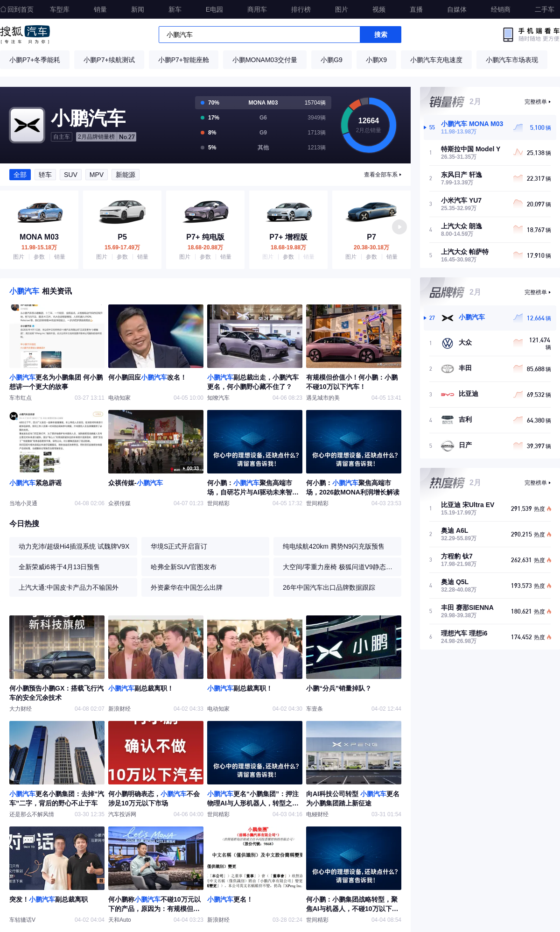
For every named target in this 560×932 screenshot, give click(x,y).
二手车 (545, 9)
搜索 (381, 35)
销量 (100, 9)
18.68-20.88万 (205, 247)
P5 (122, 237)
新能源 (126, 175)
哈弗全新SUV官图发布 (184, 567)
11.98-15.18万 (39, 247)
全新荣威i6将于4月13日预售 (59, 567)
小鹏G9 (332, 60)
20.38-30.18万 (371, 247)
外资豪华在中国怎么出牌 (187, 587)
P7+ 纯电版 (205, 237)
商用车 (257, 9)
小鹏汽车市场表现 (512, 60)
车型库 (60, 9)
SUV (71, 175)
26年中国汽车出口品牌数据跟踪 (329, 587)
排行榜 (301, 9)
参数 (39, 257)
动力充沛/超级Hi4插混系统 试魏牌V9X (74, 546)
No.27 (106, 137)
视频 (379, 9)
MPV (97, 175)
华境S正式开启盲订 (179, 546)
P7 (371, 237)
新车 (175, 9)
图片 (342, 9)
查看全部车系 (381, 175)
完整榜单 (536, 102)
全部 (20, 175)
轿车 (45, 175)
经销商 (501, 9)
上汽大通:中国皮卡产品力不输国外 (69, 587)
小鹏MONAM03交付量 (265, 60)
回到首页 (17, 9)
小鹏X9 (376, 60)
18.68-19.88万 (288, 247)
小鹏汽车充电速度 (436, 60)
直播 (416, 9)
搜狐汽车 (25, 35)
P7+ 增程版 (288, 237)
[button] (399, 227)
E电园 (214, 9)
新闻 (138, 9)
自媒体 (457, 9)
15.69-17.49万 (122, 247)
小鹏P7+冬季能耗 (35, 60)
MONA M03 (39, 237)
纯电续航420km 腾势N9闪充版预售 (334, 546)
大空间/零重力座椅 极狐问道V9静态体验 (340, 567)
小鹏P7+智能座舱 (184, 60)
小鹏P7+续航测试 (109, 60)
